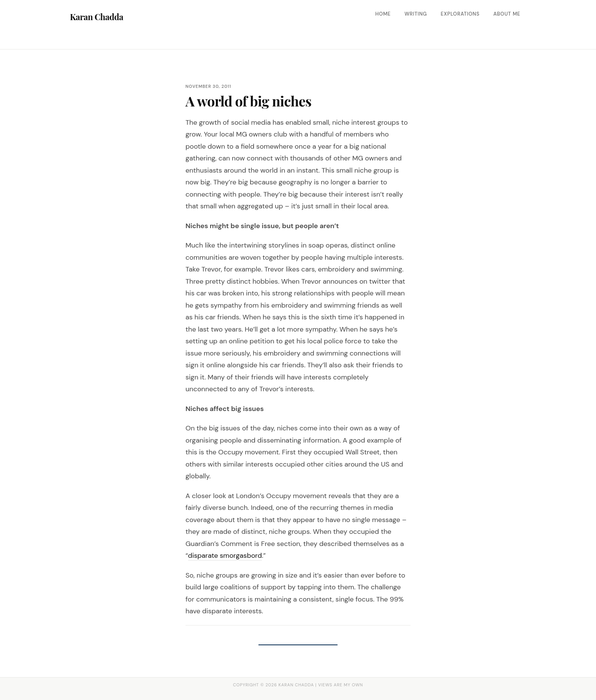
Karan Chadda (97, 17)
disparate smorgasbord (225, 556)
